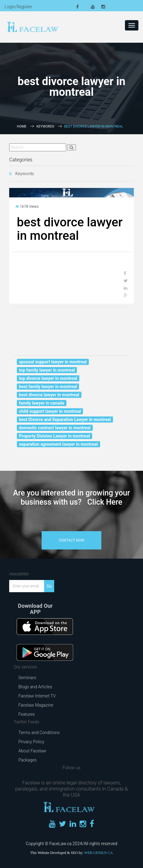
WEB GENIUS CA (98, 853)
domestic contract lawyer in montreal (55, 428)
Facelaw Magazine (36, 705)
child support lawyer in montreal (50, 411)
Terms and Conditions (39, 733)
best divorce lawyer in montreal (49, 395)
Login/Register (18, 7)
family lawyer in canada (42, 403)
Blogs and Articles (35, 687)
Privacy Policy (31, 742)
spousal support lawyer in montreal (53, 362)
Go (49, 586)
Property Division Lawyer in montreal (55, 436)
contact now (72, 540)
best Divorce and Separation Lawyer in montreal (65, 420)
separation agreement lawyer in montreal (58, 444)
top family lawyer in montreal (47, 370)
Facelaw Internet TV (37, 696)
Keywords (45, 126)
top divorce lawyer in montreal (48, 378)
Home (22, 126)
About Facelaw (32, 751)
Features (27, 714)
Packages (28, 760)
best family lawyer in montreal (48, 387)
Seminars (27, 678)
